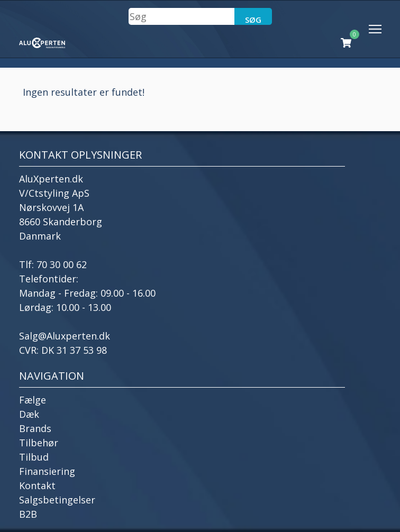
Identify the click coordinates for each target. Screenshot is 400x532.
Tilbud (34, 457)
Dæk (29, 414)
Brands (35, 428)
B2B (28, 514)
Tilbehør (39, 443)
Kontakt (37, 485)
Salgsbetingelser (57, 500)
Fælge (33, 400)
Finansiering (47, 471)
